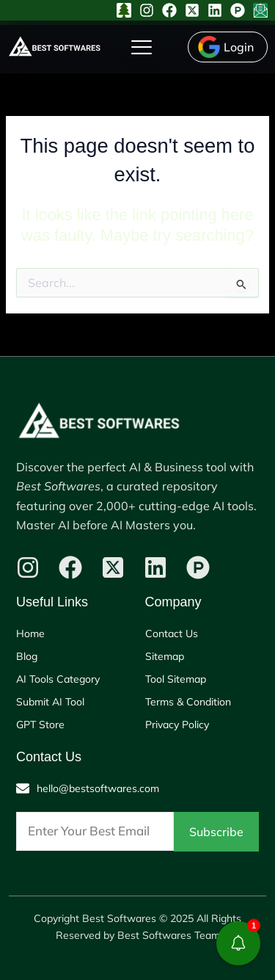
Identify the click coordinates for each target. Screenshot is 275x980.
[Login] (228, 47)
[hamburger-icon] (141, 47)
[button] (238, 943)
